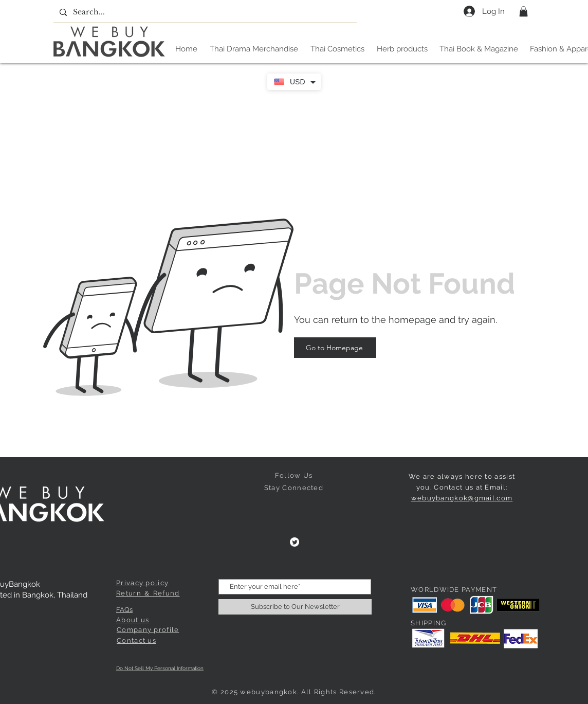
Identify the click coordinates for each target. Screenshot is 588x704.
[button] (523, 11)
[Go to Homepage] (335, 348)
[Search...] (204, 12)
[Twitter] (295, 542)
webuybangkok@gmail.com (462, 498)
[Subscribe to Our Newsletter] (295, 607)
